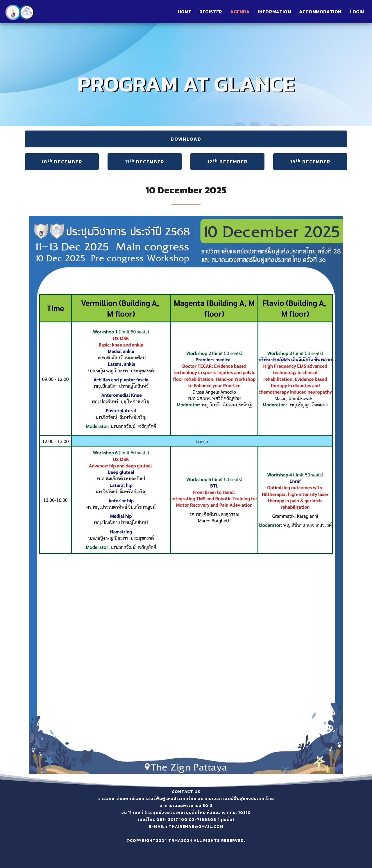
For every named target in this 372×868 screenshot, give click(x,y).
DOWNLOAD (186, 139)
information (275, 12)
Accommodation (320, 12)
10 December (62, 161)
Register (211, 12)
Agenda (240, 12)
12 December (228, 161)
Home (185, 12)
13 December (310, 161)
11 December (145, 161)
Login (357, 12)
